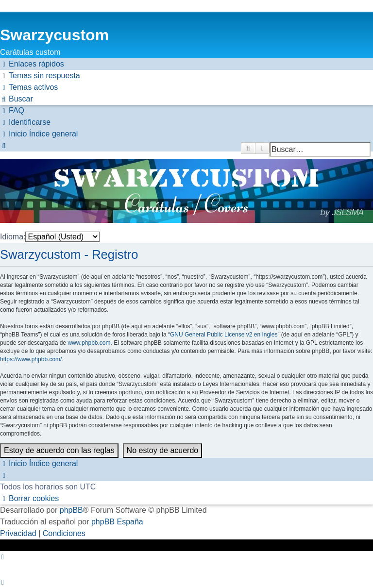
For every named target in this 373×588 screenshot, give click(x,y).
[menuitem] (40, 76)
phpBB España (117, 522)
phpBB (71, 510)
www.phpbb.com (89, 343)
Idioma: (13, 237)
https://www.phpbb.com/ (31, 359)
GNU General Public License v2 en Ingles (224, 335)
